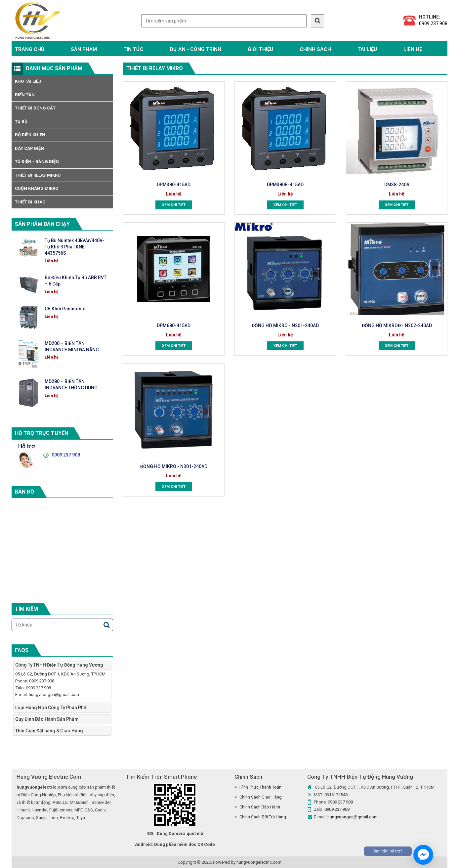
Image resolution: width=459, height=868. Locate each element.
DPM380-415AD (174, 185)
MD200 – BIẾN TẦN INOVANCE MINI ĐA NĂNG (72, 347)
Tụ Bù (21, 122)
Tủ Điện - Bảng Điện (37, 162)
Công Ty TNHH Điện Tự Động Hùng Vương (59, 665)
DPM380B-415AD (285, 185)
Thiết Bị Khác (30, 202)
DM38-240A (397, 185)
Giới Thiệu (260, 49)
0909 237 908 (433, 23)
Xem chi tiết (174, 205)
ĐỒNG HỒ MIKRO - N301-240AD (174, 466)
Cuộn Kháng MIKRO (37, 188)
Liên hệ (413, 49)
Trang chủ (30, 49)
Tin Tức (133, 49)
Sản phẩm (84, 49)
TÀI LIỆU (367, 49)
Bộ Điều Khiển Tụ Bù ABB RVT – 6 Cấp (76, 281)
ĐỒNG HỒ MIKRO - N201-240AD (285, 325)
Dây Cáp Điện (29, 148)
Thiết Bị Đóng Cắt (35, 108)
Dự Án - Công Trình (196, 49)
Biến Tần (25, 95)
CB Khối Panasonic (65, 309)
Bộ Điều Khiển (30, 135)
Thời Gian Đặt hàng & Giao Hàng (49, 731)
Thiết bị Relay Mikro (38, 175)
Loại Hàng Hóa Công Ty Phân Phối (51, 708)
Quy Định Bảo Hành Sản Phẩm (47, 719)
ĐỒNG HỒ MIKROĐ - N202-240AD (397, 325)
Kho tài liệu (28, 81)
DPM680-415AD (174, 325)
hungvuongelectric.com (259, 862)
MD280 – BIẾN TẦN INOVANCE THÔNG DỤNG (71, 385)
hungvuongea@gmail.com (353, 817)
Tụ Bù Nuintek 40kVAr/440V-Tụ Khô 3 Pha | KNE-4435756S (74, 247)
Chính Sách (315, 49)
